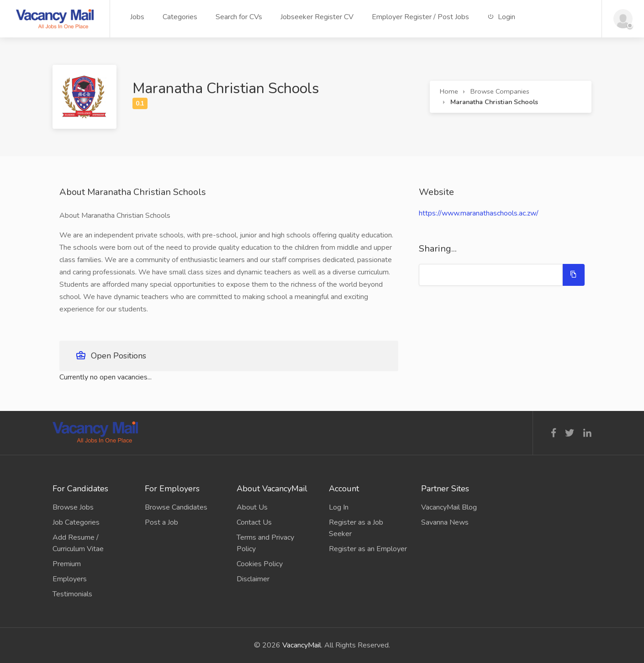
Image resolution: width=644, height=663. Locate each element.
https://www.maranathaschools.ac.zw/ (479, 213)
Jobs (137, 17)
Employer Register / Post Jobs (420, 17)
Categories (180, 17)
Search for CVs (239, 17)
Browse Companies (500, 91)
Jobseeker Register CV (317, 17)
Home (449, 91)
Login (501, 17)
